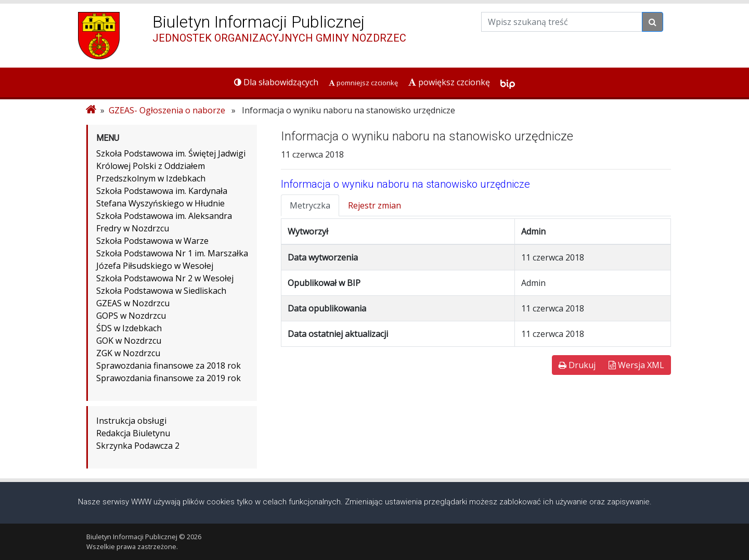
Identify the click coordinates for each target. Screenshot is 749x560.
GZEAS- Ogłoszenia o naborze (167, 110)
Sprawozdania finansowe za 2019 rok (169, 378)
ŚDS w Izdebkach (129, 328)
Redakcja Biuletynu (133, 433)
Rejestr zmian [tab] (374, 205)
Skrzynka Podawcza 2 (138, 446)
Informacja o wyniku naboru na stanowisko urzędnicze (405, 184)
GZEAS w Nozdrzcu (133, 303)
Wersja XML (636, 365)
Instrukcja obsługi (131, 421)
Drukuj (577, 365)
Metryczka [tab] (310, 205)
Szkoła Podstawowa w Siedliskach (161, 291)
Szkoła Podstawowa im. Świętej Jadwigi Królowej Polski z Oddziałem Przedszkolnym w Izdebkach (171, 166)
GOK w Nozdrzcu (129, 341)
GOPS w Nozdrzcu (131, 316)
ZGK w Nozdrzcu (128, 353)
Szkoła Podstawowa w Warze (152, 241)
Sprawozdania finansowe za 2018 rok (169, 366)
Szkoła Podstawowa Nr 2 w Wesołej (165, 278)
